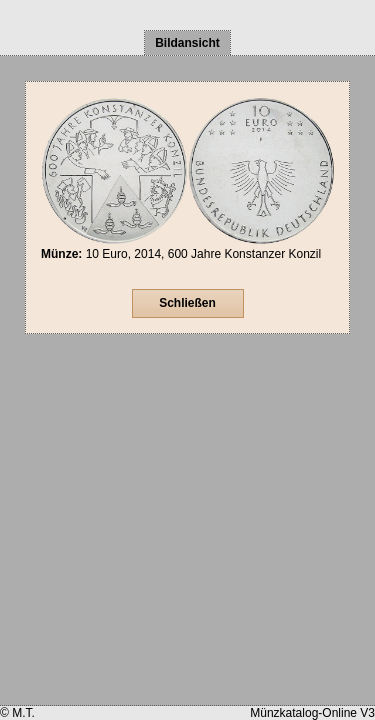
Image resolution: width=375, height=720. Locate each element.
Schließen (187, 303)
